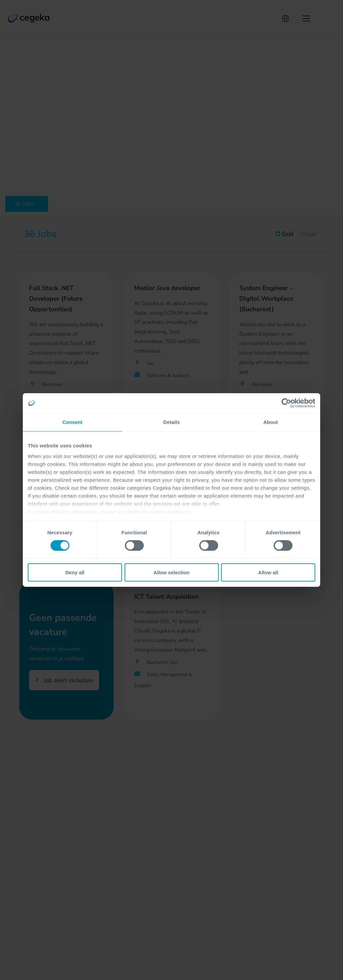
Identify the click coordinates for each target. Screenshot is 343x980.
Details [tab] (171, 422)
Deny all (75, 572)
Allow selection (171, 572)
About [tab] (271, 422)
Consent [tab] (73, 422)
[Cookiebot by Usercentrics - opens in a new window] (286, 403)
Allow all (268, 572)
